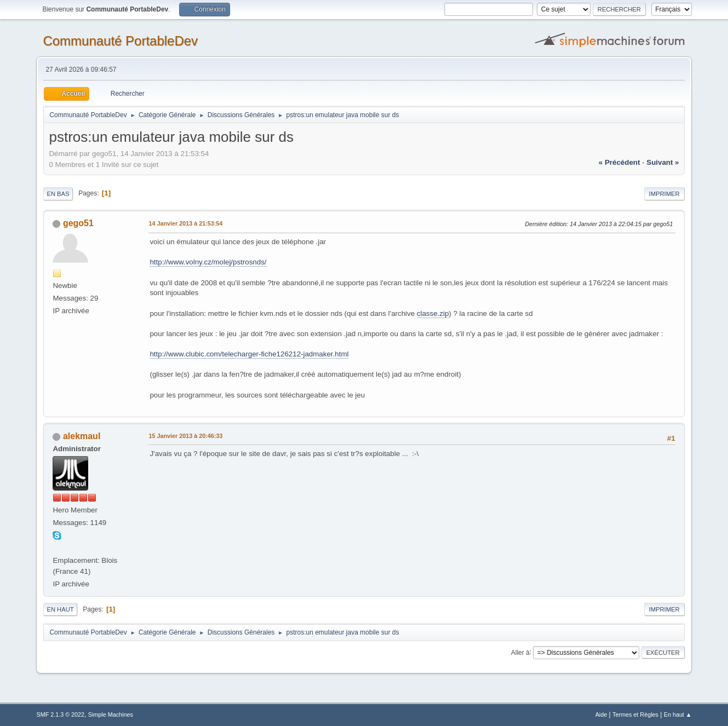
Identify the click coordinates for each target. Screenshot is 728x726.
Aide (601, 715)
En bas (58, 194)
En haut (60, 609)
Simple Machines (111, 715)
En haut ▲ (678, 715)
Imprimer (664, 194)
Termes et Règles (635, 715)
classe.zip (433, 313)
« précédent (620, 162)
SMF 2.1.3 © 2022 (60, 715)
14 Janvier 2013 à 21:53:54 (185, 223)
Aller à (520, 652)
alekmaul (82, 436)
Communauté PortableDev (120, 41)
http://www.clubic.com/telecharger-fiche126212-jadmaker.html (249, 354)
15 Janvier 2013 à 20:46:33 (185, 436)
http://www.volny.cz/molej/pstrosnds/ (208, 262)
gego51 (78, 223)
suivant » (663, 162)
